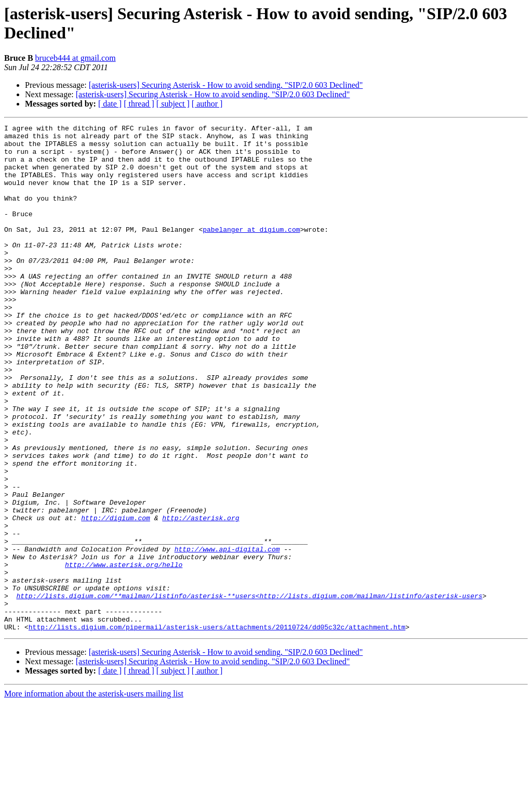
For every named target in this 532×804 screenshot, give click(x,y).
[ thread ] (139, 104)
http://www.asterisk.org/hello (124, 653)
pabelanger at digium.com (251, 251)
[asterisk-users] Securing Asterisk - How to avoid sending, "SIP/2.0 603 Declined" (226, 85)
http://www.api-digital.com (227, 635)
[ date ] (110, 104)
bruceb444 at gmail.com (76, 58)
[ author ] (207, 104)
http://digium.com (116, 597)
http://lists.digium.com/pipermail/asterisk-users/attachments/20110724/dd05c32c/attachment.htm (217, 728)
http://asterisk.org (201, 597)
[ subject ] (173, 104)
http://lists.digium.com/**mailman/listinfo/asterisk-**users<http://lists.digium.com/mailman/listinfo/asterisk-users (249, 691)
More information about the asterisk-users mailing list (94, 795)
